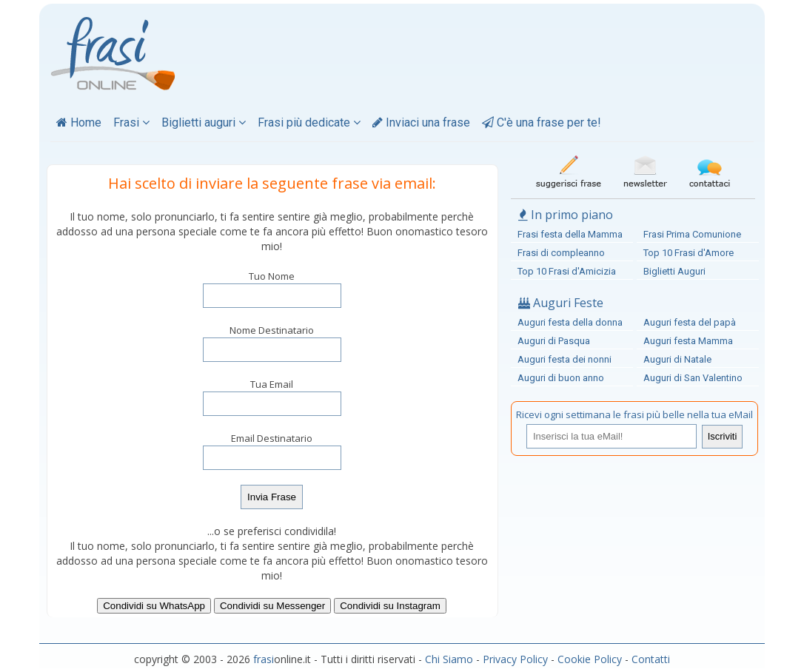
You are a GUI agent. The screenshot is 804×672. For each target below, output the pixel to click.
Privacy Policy (515, 659)
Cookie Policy (590, 659)
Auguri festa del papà (690, 322)
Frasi (131, 122)
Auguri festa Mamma (688, 341)
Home (79, 122)
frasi (264, 659)
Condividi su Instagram (390, 606)
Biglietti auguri (204, 122)
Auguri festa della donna (570, 322)
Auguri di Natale (677, 359)
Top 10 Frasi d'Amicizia (567, 271)
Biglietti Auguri (674, 271)
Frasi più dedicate (309, 122)
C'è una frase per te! (542, 122)
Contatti (651, 659)
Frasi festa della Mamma (570, 234)
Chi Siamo (449, 659)
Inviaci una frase (421, 122)
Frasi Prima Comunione (692, 234)
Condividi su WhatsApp (154, 606)
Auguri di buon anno (561, 378)
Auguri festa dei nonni (565, 359)
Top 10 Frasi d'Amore (689, 253)
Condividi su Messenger (272, 606)
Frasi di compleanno (561, 253)
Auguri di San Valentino (693, 378)
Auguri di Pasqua (554, 341)
